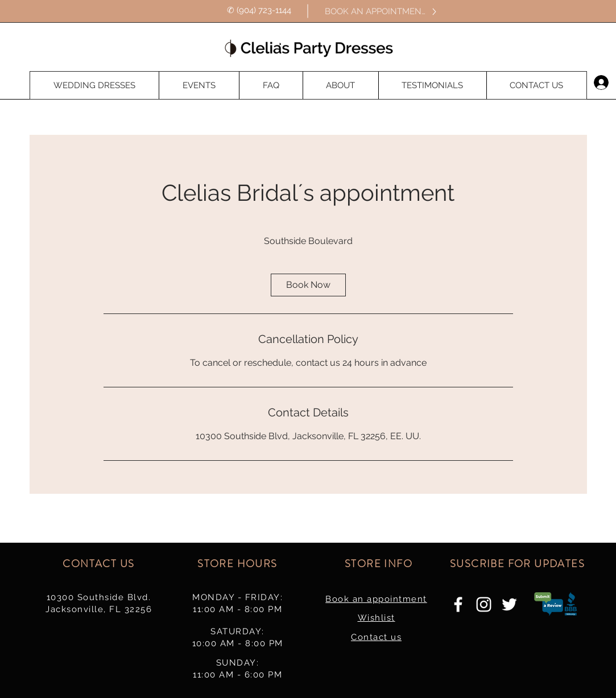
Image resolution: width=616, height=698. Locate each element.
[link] (308, 285)
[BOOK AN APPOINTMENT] (381, 11)
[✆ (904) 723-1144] (259, 11)
